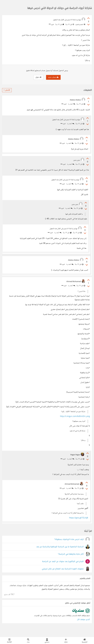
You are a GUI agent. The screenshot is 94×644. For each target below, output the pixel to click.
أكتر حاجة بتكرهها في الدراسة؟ (71, 563)
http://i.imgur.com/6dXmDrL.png (75, 423)
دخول (38, 77)
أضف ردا (72, 104)
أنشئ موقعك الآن (83, 628)
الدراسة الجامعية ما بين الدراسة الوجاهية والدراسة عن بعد (60, 555)
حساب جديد (53, 77)
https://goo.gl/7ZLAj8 (78, 525)
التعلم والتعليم (80, 25)
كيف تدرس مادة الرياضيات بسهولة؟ (69, 548)
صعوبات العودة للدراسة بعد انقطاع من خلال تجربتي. (63, 577)
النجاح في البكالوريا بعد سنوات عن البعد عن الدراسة (63, 570)
